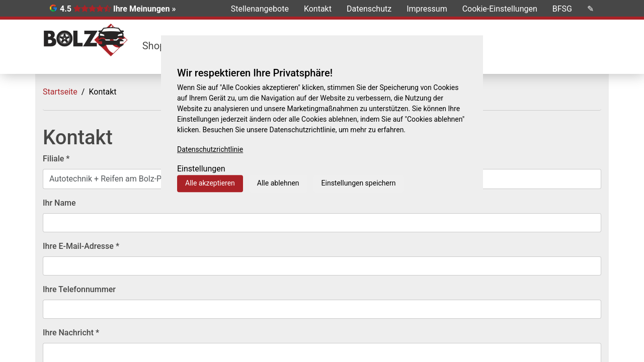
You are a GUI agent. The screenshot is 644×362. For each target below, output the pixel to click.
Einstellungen (201, 169)
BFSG (562, 9)
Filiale (56, 159)
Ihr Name (59, 203)
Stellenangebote (260, 9)
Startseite (60, 92)
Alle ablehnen (278, 183)
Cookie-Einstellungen (500, 9)
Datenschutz (369, 9)
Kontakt (318, 9)
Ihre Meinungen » (144, 9)
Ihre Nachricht (71, 333)
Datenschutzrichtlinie (210, 149)
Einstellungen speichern (359, 183)
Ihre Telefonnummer (79, 289)
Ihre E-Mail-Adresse (81, 246)
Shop (154, 46)
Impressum (427, 9)
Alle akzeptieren (210, 183)
